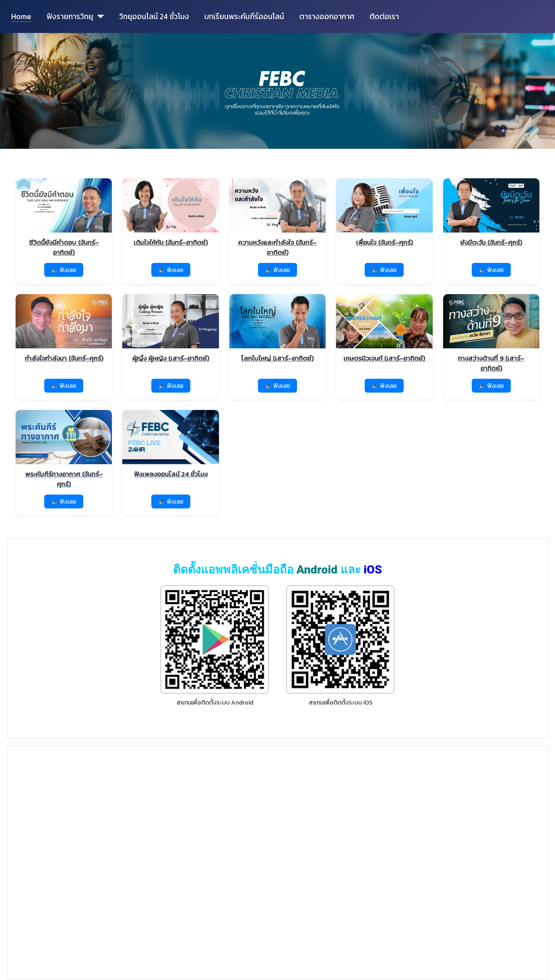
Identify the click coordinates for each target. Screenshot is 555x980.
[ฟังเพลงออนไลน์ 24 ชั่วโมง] (170, 445)
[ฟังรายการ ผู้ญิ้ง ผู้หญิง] (170, 329)
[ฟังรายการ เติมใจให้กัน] (170, 213)
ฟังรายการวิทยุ (70, 16)
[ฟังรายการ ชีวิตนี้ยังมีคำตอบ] (64, 218)
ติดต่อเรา (384, 16)
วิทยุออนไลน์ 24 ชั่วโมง (154, 16)
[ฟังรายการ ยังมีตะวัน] (491, 213)
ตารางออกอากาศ (327, 16)
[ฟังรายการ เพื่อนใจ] (384, 213)
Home (21, 16)
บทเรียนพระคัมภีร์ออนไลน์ (244, 16)
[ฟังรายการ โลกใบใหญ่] (277, 329)
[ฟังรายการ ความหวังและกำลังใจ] (277, 218)
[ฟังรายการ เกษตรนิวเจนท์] (384, 329)
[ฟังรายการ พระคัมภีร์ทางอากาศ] (64, 450)
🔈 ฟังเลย (64, 270)
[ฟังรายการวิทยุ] (99, 16)
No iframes (277, 862)
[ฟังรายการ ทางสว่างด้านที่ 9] (491, 334)
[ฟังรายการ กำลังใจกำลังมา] (64, 329)
